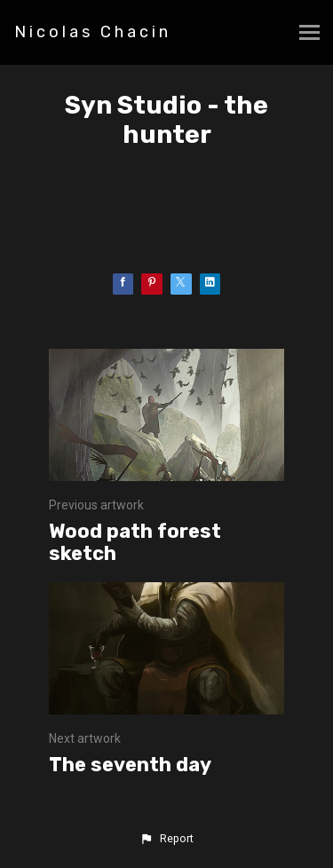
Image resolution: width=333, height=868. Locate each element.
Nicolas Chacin (93, 32)
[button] (166, 839)
